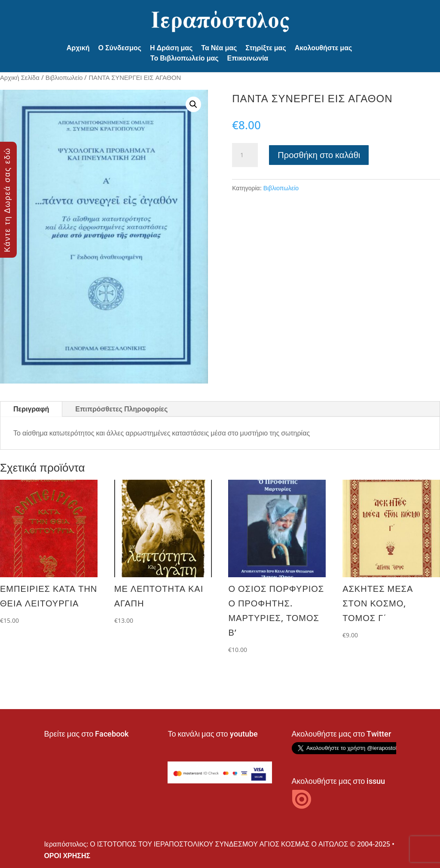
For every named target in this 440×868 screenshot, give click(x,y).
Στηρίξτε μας (266, 48)
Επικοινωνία (248, 58)
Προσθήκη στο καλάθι (319, 155)
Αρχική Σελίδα (20, 77)
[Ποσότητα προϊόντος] (245, 155)
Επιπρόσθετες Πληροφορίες (121, 409)
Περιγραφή (31, 409)
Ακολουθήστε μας (324, 48)
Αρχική (78, 48)
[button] (193, 104)
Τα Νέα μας (219, 48)
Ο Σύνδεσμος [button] (120, 48)
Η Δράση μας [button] (171, 48)
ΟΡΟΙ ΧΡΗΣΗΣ (67, 856)
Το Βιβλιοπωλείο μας (185, 58)
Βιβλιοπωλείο (64, 77)
